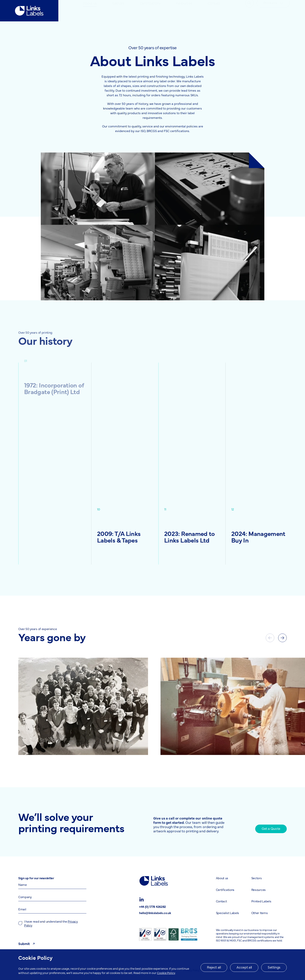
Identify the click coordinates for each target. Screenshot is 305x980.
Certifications (150, 11)
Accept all (244, 967)
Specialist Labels (228, 913)
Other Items (259, 913)
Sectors (118, 11)
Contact (214, 11)
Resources (184, 11)
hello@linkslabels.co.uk (155, 913)
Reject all (214, 967)
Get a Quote (271, 828)
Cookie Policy (166, 973)
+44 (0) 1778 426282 (152, 906)
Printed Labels (261, 901)
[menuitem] (90, 11)
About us (90, 11)
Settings (274, 967)
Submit (27, 944)
